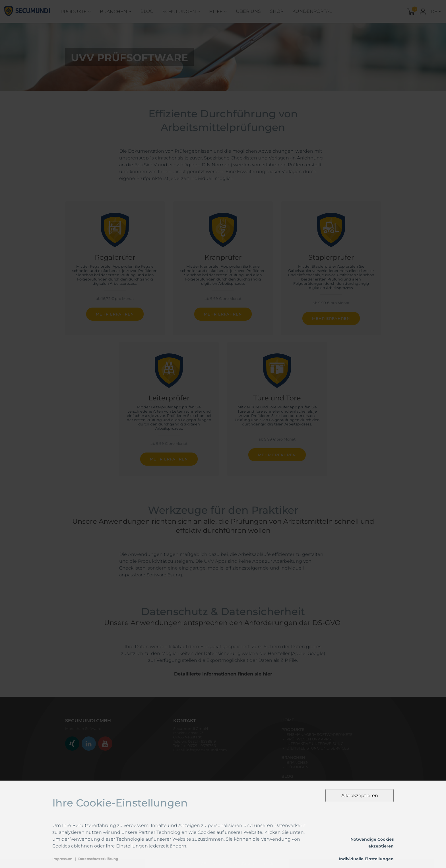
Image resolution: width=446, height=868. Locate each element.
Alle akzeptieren (360, 796)
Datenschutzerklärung (98, 859)
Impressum (62, 859)
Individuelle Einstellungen (366, 859)
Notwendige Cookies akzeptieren (372, 843)
